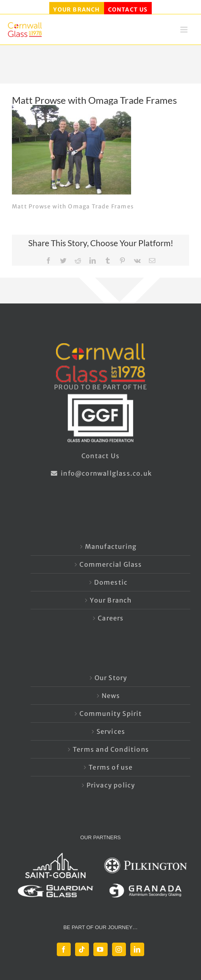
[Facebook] (64, 949)
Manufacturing (111, 546)
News (111, 696)
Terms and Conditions (111, 749)
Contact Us (100, 456)
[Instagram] (119, 949)
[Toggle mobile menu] (185, 32)
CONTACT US (128, 10)
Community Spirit (111, 714)
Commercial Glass (111, 564)
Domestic (111, 582)
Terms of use (111, 767)
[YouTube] (100, 949)
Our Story (111, 678)
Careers (111, 618)
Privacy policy (111, 785)
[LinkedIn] (137, 949)
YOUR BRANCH (76, 10)
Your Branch (111, 600)
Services (111, 731)
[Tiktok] (82, 949)
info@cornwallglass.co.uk (100, 473)
